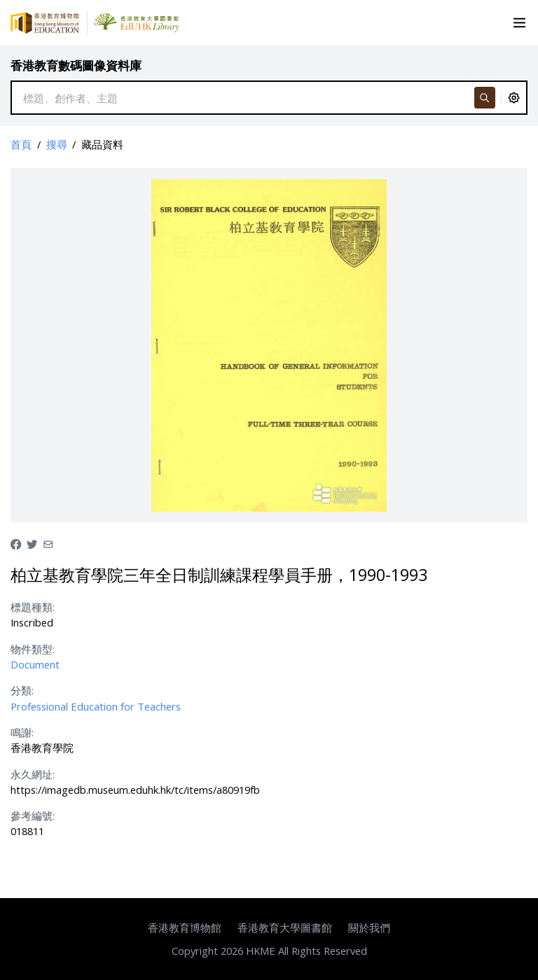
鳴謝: (22, 732)
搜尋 (57, 144)
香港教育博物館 (185, 927)
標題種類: (33, 607)
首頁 (21, 144)
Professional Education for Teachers (96, 706)
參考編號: (33, 815)
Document (35, 664)
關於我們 (369, 927)
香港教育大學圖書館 (285, 927)
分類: (22, 690)
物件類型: (33, 649)
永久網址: (33, 774)
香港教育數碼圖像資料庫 (76, 65)
